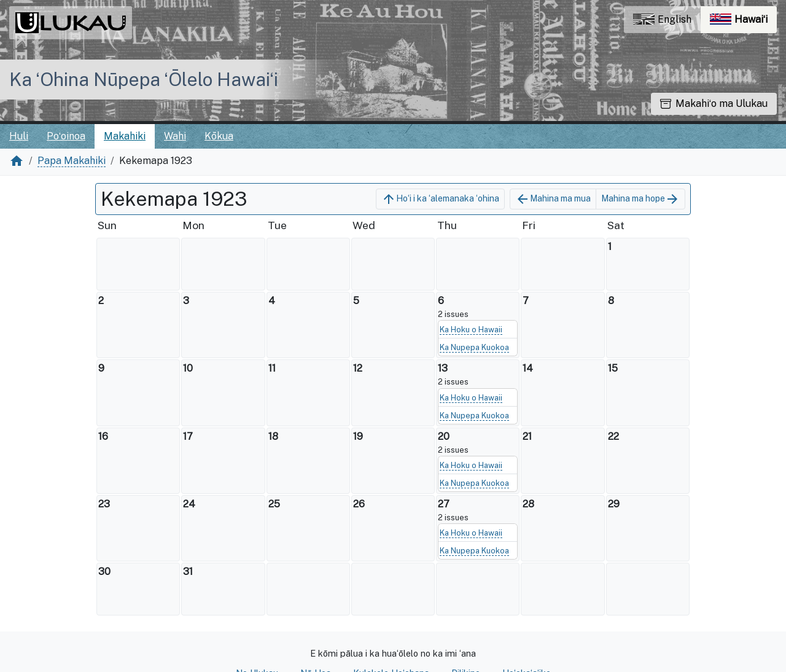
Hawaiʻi (743, 22)
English (662, 19)
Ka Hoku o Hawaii (471, 330)
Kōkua (219, 136)
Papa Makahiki (72, 161)
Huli (19, 136)
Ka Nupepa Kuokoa (474, 347)
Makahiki (125, 136)
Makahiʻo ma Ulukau (714, 104)
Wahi (175, 136)
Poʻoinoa (66, 136)
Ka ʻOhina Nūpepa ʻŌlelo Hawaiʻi (144, 79)
